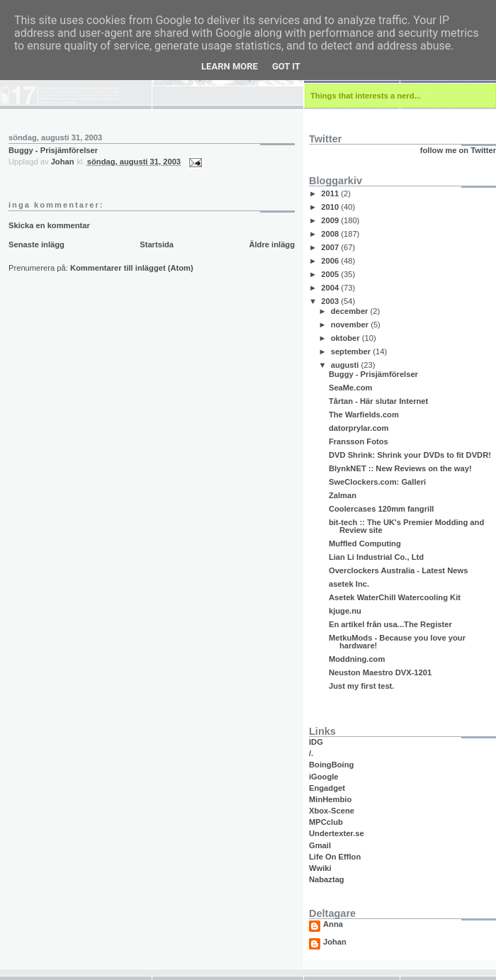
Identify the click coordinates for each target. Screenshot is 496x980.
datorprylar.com (359, 428)
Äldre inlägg (272, 244)
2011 (331, 193)
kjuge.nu (345, 611)
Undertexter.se (337, 833)
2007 (331, 247)
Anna (333, 924)
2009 (331, 220)
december (351, 311)
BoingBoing (331, 765)
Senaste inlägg (36, 244)
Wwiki (320, 868)
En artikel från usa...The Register (390, 624)
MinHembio (330, 799)
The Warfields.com (364, 415)
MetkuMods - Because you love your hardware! (397, 642)
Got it (286, 66)
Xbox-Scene (332, 811)
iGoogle (324, 777)
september (352, 351)
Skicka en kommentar (49, 225)
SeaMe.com (350, 388)
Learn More (230, 66)
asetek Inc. (349, 584)
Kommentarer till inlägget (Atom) (132, 268)
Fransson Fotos (359, 441)
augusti (346, 365)
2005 (331, 274)
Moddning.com (357, 659)
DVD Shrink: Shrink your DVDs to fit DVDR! (410, 455)
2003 (331, 301)
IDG (316, 742)
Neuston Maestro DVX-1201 (380, 672)
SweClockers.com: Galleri (377, 482)
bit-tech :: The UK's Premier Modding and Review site (406, 526)
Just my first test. (362, 686)
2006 (331, 261)
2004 (331, 288)
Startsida (157, 244)
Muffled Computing (365, 543)
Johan (335, 942)
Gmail (320, 845)
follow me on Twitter (458, 150)
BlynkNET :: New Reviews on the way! (400, 468)
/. (311, 753)
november (351, 325)
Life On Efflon (335, 857)
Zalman (343, 495)
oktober (346, 338)
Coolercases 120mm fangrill (381, 509)
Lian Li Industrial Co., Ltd (376, 557)
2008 (331, 234)
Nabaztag (327, 879)
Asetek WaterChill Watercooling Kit (395, 597)
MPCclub (326, 822)
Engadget (327, 788)
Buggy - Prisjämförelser (53, 150)
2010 (331, 207)
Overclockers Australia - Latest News (398, 570)
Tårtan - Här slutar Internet (378, 401)
